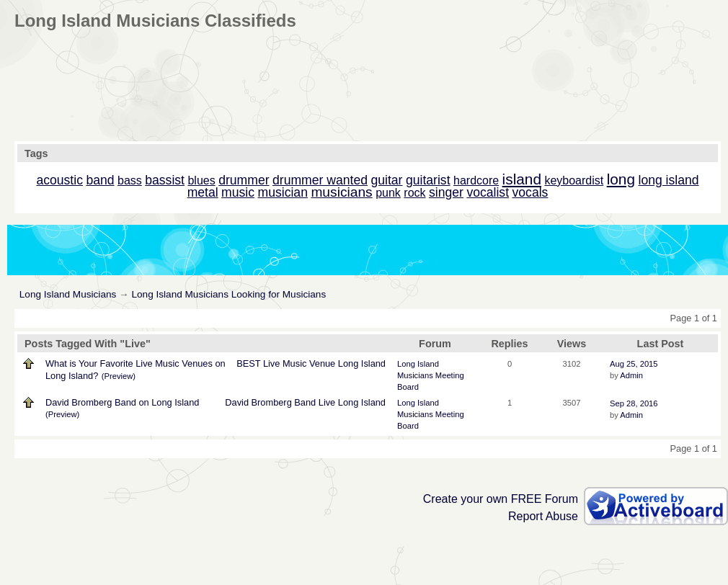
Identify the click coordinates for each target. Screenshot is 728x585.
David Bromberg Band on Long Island (122, 402)
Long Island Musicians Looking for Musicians (228, 294)
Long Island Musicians (68, 294)
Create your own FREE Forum (501, 499)
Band (305, 402)
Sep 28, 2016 (634, 403)
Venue (322, 363)
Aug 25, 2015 (634, 364)
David (237, 402)
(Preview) (119, 376)
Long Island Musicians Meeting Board (431, 375)
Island (373, 363)
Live (271, 363)
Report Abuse (543, 516)
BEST (248, 363)
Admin (631, 375)
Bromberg (272, 402)
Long (348, 363)
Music (294, 363)
